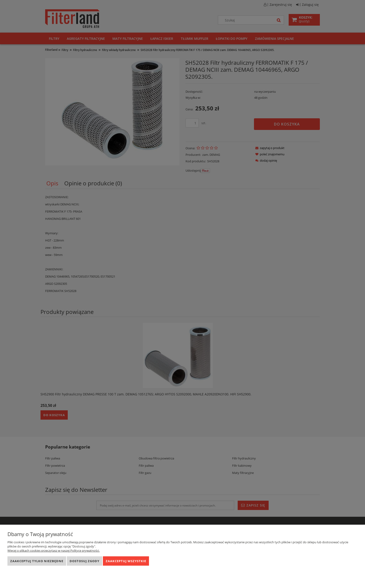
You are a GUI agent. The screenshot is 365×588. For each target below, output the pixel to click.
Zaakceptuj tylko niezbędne (37, 561)
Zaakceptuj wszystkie (126, 561)
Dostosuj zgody (84, 561)
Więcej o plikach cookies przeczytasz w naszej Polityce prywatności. (54, 551)
